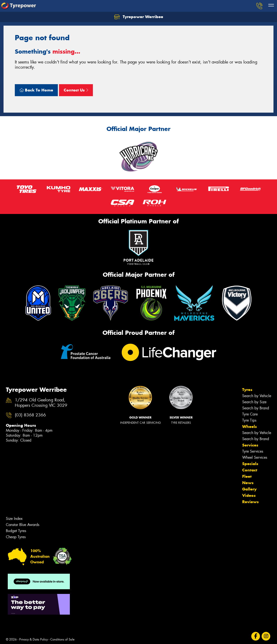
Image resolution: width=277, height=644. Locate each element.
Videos (249, 495)
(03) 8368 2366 (30, 415)
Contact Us (76, 90)
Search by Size (254, 402)
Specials (250, 464)
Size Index (14, 519)
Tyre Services (253, 451)
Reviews (250, 502)
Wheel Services (255, 457)
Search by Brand (256, 408)
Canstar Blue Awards (23, 525)
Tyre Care (250, 414)
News (248, 483)
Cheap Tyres (16, 537)
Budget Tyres (16, 531)
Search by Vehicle (257, 396)
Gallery (249, 489)
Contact (250, 470)
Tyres (247, 390)
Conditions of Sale (62, 639)
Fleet (247, 476)
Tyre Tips (249, 420)
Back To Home (36, 90)
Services (250, 445)
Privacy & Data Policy (34, 639)
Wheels (249, 427)
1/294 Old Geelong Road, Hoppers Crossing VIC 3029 (41, 403)
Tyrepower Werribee (139, 17)
